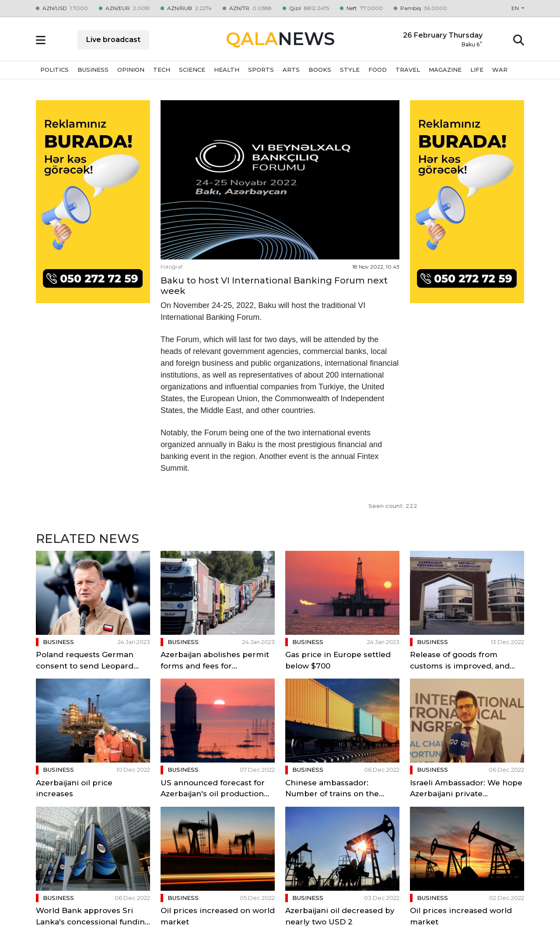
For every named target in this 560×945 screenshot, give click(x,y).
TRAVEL (408, 70)
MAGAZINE (445, 70)
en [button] (516, 8)
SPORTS (261, 70)
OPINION (131, 70)
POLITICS (54, 70)
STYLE (350, 70)
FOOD (378, 70)
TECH (162, 70)
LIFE (477, 70)
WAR (500, 70)
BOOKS (320, 70)
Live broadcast (113, 40)
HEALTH (227, 70)
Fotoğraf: (172, 267)
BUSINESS (93, 70)
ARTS (291, 70)
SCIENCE (192, 70)
